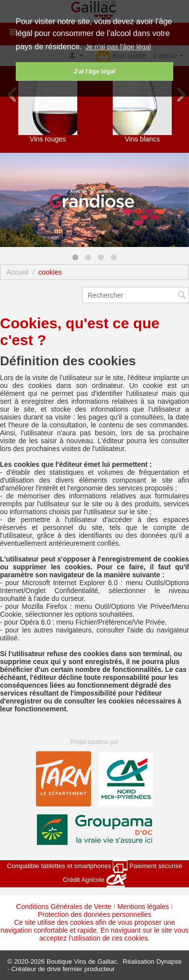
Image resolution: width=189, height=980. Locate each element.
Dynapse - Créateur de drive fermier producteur (94, 965)
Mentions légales (143, 907)
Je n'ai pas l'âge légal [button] (118, 47)
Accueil (17, 272)
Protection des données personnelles (94, 914)
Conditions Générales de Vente (64, 907)
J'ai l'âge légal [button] (94, 71)
